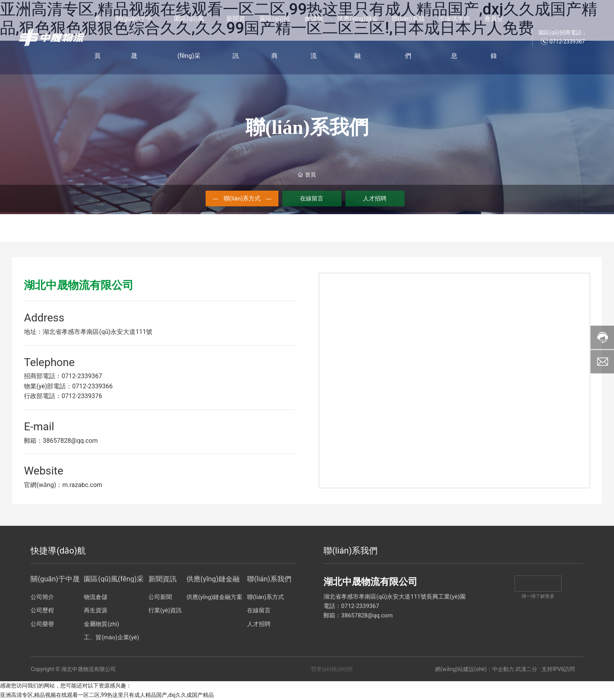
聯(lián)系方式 (242, 198)
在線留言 (312, 198)
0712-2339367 (82, 376)
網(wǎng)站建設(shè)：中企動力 (475, 669)
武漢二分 (526, 669)
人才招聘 (376, 198)
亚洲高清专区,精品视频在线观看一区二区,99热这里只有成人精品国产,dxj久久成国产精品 (107, 695)
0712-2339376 (82, 396)
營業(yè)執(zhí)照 (332, 669)
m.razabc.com (82, 485)
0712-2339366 (92, 387)
